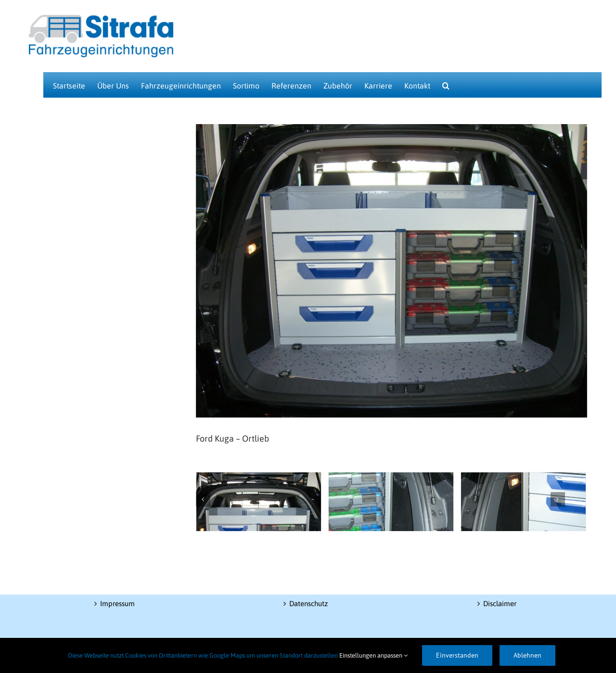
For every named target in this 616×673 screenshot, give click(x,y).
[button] (446, 85)
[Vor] (558, 499)
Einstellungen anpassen (373, 655)
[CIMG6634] (391, 512)
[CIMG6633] (391, 271)
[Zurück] (203, 499)
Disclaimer (500, 603)
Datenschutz (308, 603)
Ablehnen (527, 655)
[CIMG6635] (523, 512)
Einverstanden (457, 655)
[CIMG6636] (259, 512)
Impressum (117, 603)
